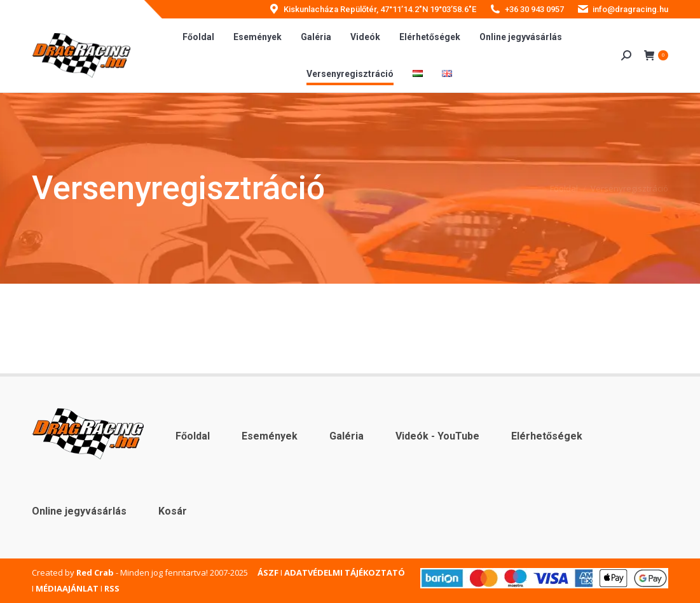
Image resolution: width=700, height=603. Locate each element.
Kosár (173, 511)
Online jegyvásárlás (79, 511)
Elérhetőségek (547, 436)
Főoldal (193, 436)
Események (270, 436)
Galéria (347, 436)
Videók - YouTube (437, 436)
